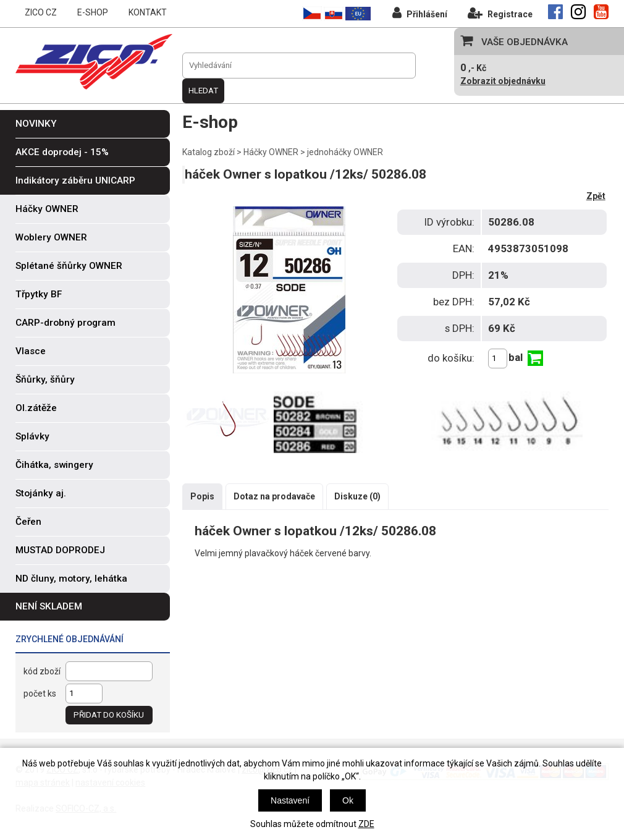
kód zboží (42, 671)
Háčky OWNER (271, 152)
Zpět (596, 196)
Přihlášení (420, 13)
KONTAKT (148, 12)
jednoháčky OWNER (345, 152)
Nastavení (290, 800)
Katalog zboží (209, 152)
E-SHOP (93, 12)
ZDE (366, 824)
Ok (348, 800)
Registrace (500, 13)
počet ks (40, 694)
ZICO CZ (41, 12)
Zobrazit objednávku (503, 81)
